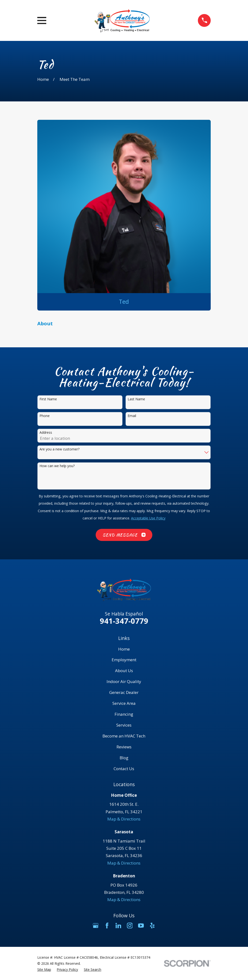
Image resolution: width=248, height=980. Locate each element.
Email (132, 416)
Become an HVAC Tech (124, 736)
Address (46, 433)
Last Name (136, 399)
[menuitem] (44, 969)
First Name (48, 399)
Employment (124, 660)
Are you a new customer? (59, 449)
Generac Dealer (124, 692)
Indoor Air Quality (124, 681)
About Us (124, 671)
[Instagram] (130, 926)
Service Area (124, 703)
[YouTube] (141, 926)
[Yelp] (152, 926)
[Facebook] (107, 926)
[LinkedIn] (118, 926)
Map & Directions (124, 819)
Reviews (124, 747)
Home (124, 649)
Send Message (124, 535)
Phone (45, 416)
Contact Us (124, 769)
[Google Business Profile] (96, 926)
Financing (124, 714)
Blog (124, 758)
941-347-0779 (124, 621)
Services (124, 725)
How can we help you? (57, 466)
